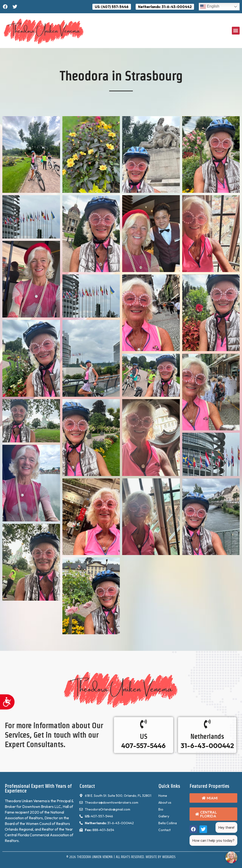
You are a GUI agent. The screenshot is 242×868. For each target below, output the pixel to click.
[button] (236, 31)
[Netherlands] (207, 724)
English (210, 7)
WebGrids (169, 857)
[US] (143, 724)
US (144, 736)
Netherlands (207, 736)
